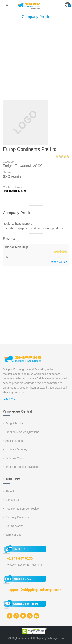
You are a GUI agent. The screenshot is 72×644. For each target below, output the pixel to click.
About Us (10, 491)
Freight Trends (13, 423)
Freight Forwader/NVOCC (23, 166)
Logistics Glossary (15, 449)
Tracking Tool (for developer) (21, 467)
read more (9, 399)
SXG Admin (12, 177)
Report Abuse (58, 262)
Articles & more (13, 441)
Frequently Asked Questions (21, 432)
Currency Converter (16, 517)
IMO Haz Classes (15, 458)
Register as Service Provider (21, 509)
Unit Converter (13, 526)
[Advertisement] (36, 62)
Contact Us (11, 500)
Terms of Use (12, 535)
